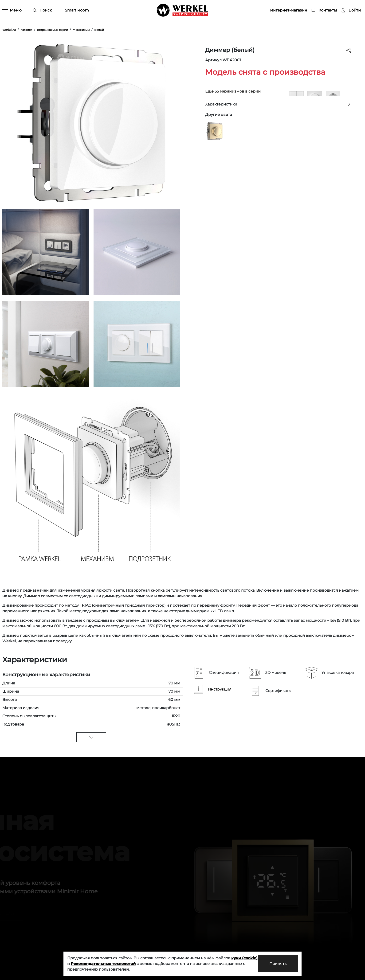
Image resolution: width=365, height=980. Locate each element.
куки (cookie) (244, 958)
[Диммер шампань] (214, 131)
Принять (278, 964)
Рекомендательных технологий (103, 964)
